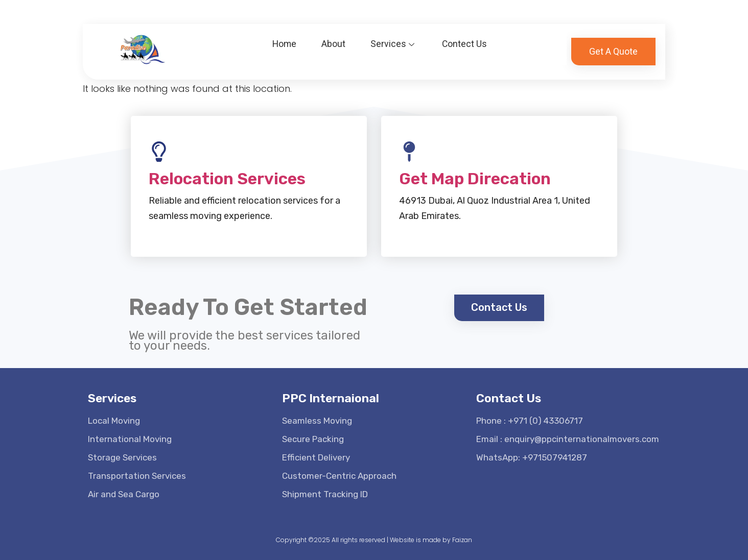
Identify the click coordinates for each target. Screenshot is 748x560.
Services (394, 37)
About (333, 37)
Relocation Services (227, 179)
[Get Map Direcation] (409, 152)
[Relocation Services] (159, 152)
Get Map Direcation (475, 179)
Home (283, 37)
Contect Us (466, 37)
